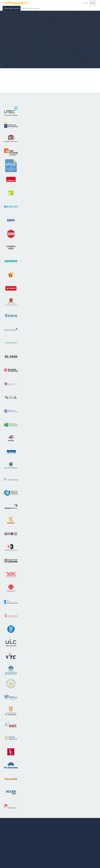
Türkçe (85, 3)
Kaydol (93, 3)
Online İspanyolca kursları (30, 8)
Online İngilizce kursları (12, 8)
